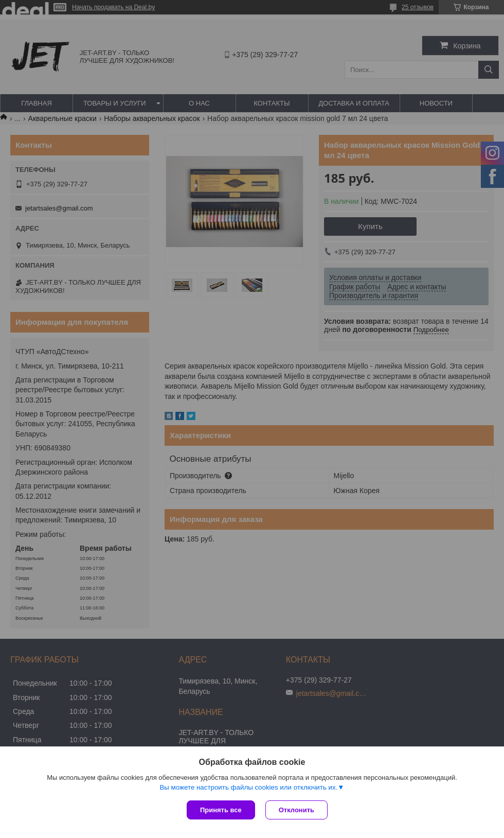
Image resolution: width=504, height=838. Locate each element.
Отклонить (296, 810)
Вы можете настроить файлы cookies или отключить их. (248, 787)
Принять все (221, 810)
